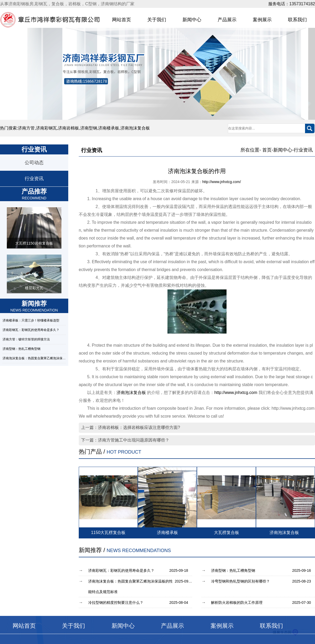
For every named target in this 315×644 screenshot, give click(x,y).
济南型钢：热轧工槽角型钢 (22, 349)
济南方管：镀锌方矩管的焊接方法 (26, 339)
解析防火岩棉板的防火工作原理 (263, 603)
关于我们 (157, 20)
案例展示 (262, 20)
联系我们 (297, 20)
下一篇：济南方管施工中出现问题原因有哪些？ (125, 440)
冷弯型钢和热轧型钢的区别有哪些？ (263, 581)
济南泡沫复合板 (131, 393)
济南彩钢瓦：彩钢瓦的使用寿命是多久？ (31, 330)
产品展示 (227, 20)
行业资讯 (34, 179)
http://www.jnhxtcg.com (236, 393)
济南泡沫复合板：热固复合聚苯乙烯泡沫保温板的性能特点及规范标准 (51, 358)
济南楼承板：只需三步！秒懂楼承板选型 (31, 320)
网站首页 (122, 20)
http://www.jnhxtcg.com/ (222, 182)
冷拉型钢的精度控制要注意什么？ (140, 603)
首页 (267, 150)
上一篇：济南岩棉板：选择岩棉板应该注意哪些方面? (131, 427)
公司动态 (34, 163)
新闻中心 (192, 20)
